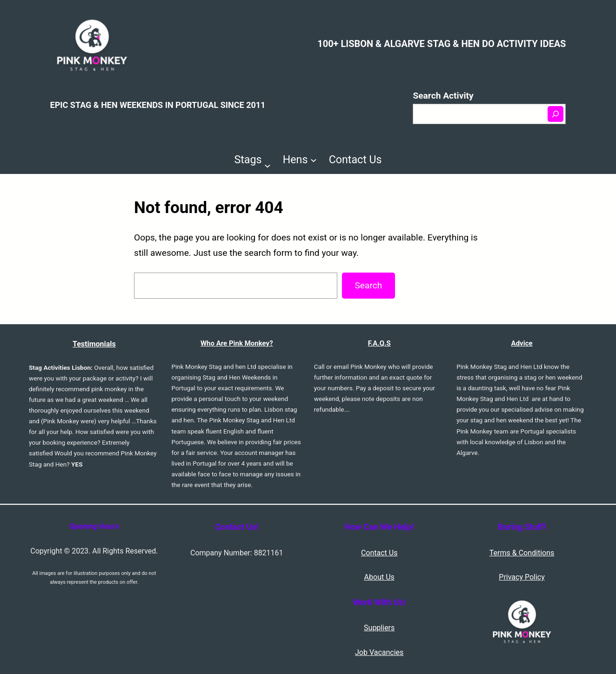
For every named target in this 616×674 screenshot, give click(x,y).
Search (368, 285)
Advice (522, 343)
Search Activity (443, 96)
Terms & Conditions (522, 553)
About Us (379, 577)
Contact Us (379, 553)
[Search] (556, 114)
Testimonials (94, 344)
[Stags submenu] (268, 166)
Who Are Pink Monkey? (237, 343)
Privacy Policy (522, 577)
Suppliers (379, 628)
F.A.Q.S (379, 343)
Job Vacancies (379, 652)
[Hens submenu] (314, 160)
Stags (248, 160)
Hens (295, 160)
